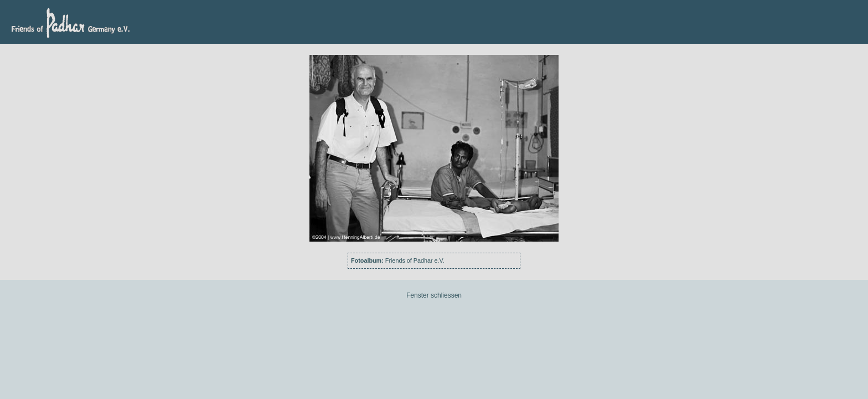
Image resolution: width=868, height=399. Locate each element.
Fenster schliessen (434, 295)
